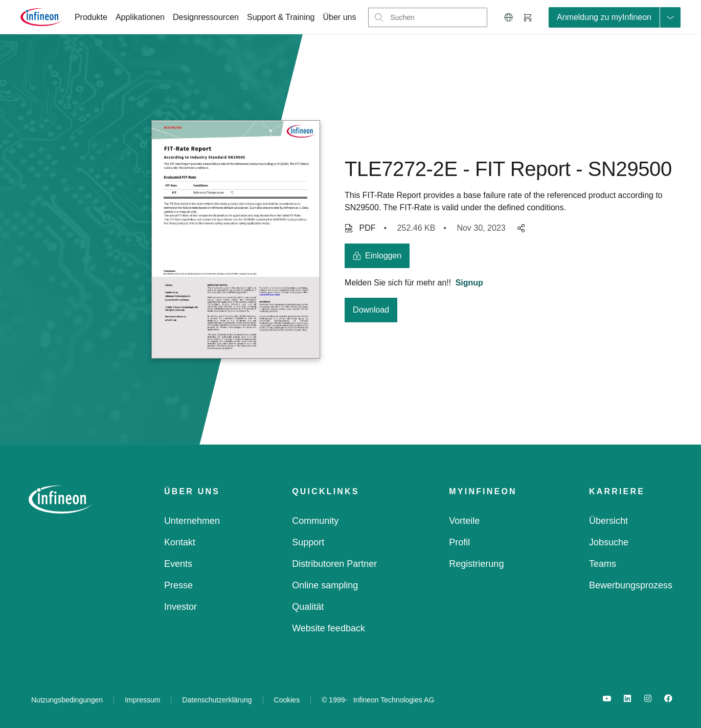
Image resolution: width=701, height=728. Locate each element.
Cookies (287, 700)
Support (308, 542)
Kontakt (180, 542)
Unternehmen (192, 521)
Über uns (340, 17)
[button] (509, 17)
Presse (178, 585)
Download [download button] (371, 310)
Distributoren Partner (334, 564)
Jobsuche (609, 542)
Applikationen (140, 17)
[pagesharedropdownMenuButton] (519, 228)
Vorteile (464, 521)
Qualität (308, 607)
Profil (459, 542)
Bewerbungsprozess (631, 585)
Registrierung (476, 564)
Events (178, 564)
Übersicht (608, 521)
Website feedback (329, 628)
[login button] (377, 256)
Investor (180, 607)
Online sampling (325, 585)
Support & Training (281, 17)
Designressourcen (206, 17)
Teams (603, 564)
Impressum (142, 700)
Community (315, 521)
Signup (469, 283)
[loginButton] (615, 17)
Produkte (91, 17)
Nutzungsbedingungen (67, 700)
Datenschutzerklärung (217, 700)
